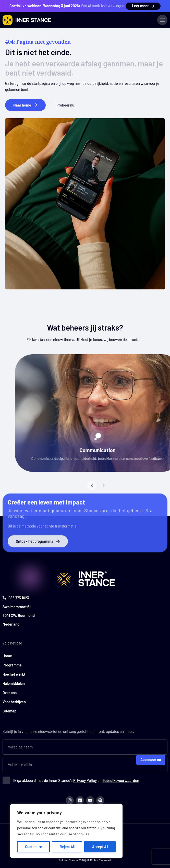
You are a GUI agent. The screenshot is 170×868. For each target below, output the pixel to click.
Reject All (67, 847)
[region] (66, 831)
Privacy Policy (85, 780)
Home (7, 656)
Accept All (100, 847)
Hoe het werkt (14, 674)
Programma (12, 665)
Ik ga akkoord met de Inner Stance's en (76, 780)
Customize (34, 847)
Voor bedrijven (14, 702)
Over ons (10, 693)
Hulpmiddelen (14, 683)
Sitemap (9, 711)
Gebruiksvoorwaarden (121, 780)
